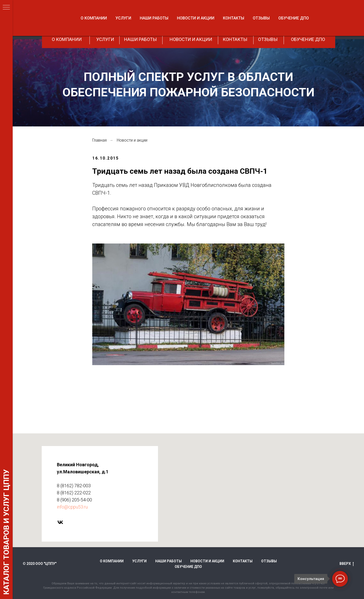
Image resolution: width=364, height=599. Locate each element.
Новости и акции (132, 140)
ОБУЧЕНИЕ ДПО (308, 39)
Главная (99, 140)
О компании (112, 561)
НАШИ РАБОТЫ (140, 39)
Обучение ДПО (188, 567)
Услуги (139, 561)
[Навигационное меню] (6, 8)
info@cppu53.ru (62, 507)
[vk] (50, 522)
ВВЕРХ (347, 564)
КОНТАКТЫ (235, 39)
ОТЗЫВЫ (268, 39)
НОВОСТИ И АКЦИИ (191, 39)
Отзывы (269, 561)
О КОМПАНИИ (67, 39)
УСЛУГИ (105, 39)
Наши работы (168, 561)
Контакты (243, 561)
